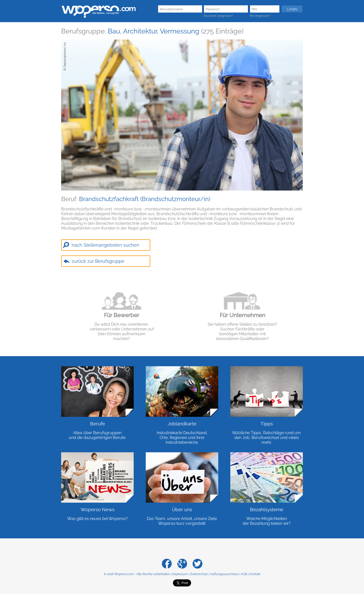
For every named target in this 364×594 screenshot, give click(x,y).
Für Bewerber (122, 315)
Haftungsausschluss (224, 574)
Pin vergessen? (260, 16)
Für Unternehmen (243, 315)
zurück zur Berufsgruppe (98, 261)
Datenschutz (199, 574)
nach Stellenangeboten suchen (105, 245)
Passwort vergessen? (218, 16)
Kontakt (255, 574)
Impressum (180, 574)
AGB (244, 574)
